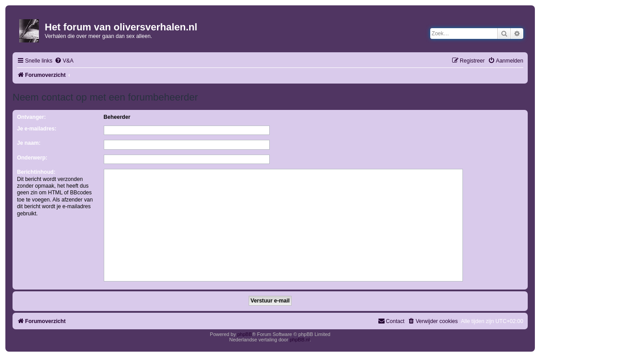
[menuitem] (64, 61)
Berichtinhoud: (36, 172)
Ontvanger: (32, 117)
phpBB (244, 334)
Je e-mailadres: (37, 129)
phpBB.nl (300, 340)
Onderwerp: (32, 158)
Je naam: (29, 143)
